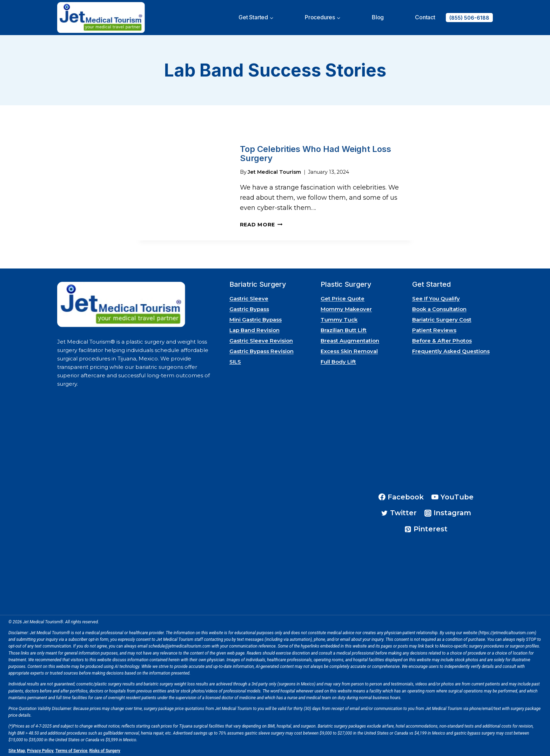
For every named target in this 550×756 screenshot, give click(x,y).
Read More (261, 223)
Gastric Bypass (249, 307)
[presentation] (182, 186)
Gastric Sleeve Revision (261, 339)
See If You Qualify (436, 297)
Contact (425, 17)
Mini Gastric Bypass (256, 318)
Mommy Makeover (346, 307)
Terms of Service (71, 749)
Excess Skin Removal (349, 349)
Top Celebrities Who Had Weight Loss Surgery (316, 153)
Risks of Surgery (105, 749)
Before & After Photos (442, 339)
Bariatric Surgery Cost (442, 318)
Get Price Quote (343, 297)
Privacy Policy (40, 749)
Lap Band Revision (254, 328)
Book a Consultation (439, 307)
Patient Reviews (434, 328)
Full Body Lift (338, 360)
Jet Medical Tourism (274, 170)
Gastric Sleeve (249, 297)
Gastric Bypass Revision (261, 349)
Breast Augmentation (350, 339)
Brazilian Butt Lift (344, 328)
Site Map (17, 749)
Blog (378, 17)
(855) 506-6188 (469, 18)
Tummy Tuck (339, 318)
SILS (235, 360)
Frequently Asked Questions (451, 349)
